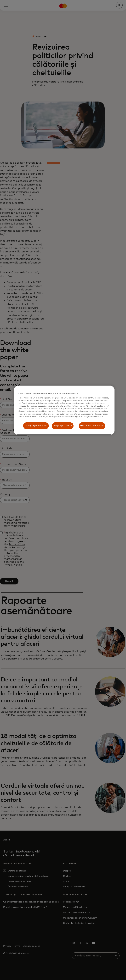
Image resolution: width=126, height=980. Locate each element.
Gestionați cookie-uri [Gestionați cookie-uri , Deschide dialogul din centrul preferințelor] (92, 426)
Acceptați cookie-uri (36, 426)
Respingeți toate (63, 426)
